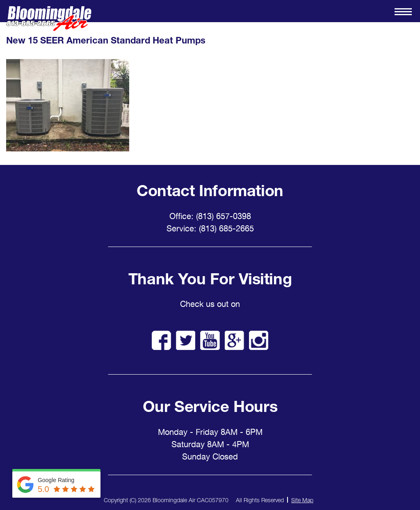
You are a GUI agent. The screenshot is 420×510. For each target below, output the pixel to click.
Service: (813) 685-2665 (210, 229)
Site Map (302, 500)
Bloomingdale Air (49, 19)
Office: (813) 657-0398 (210, 216)
